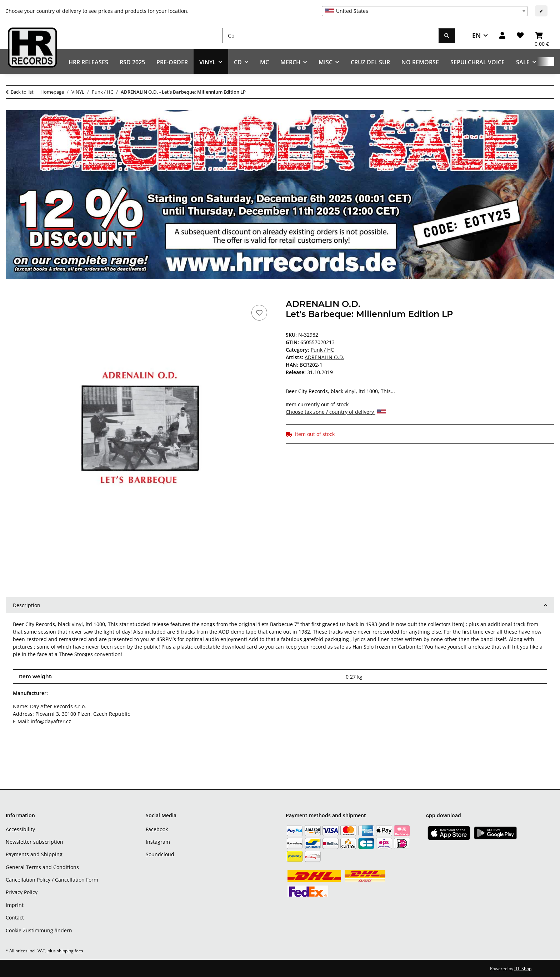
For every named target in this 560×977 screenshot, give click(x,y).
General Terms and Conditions (42, 867)
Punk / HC (322, 350)
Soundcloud (160, 854)
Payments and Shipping (34, 854)
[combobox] (425, 11)
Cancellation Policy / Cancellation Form (52, 880)
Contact (15, 918)
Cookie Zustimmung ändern (39, 930)
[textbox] (425, 11)
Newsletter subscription (34, 842)
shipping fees (70, 951)
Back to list (22, 92)
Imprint (15, 905)
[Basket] (542, 36)
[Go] (331, 36)
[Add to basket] (11, 295)
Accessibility (20, 829)
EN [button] (476, 35)
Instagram (158, 842)
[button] (502, 36)
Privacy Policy (22, 892)
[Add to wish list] (259, 313)
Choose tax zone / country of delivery (336, 412)
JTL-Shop (523, 969)
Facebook (157, 829)
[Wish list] (520, 36)
